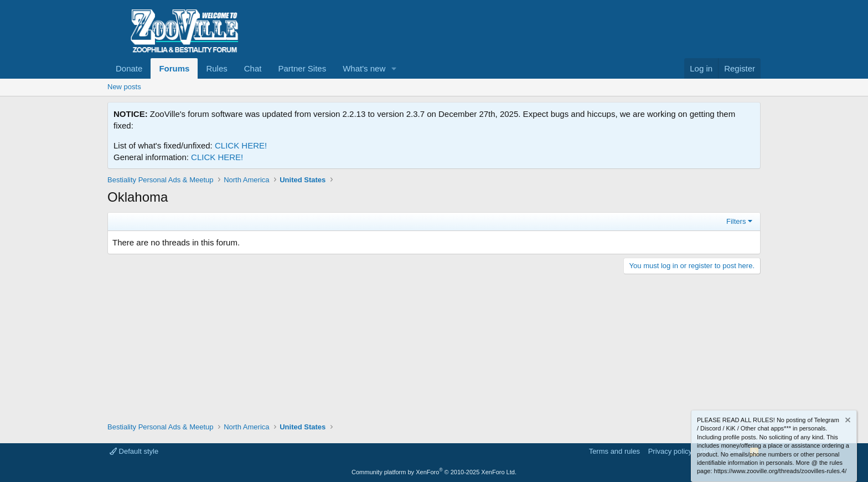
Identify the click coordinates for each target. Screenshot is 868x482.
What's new (364, 68)
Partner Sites (302, 68)
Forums (174, 68)
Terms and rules (614, 451)
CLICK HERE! (241, 145)
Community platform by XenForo (434, 472)
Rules (216, 68)
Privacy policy (670, 451)
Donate (129, 68)
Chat (253, 68)
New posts (124, 87)
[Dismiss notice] (847, 421)
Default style (134, 451)
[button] (394, 68)
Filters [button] (736, 221)
